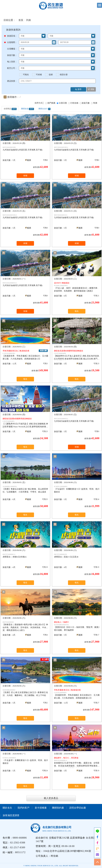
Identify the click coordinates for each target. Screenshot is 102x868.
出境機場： (12, 49)
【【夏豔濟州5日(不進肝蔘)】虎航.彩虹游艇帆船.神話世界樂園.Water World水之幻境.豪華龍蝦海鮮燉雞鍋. (25, 423)
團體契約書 (58, 808)
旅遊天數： (12, 55)
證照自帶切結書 (78, 808)
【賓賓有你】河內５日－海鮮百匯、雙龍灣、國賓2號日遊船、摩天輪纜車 (77, 626)
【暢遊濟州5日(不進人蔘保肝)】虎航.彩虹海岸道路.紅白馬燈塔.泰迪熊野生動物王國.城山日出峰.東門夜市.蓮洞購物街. (77, 355)
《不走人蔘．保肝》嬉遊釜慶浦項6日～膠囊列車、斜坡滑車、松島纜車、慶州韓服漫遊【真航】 (77, 287)
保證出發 (64, 75)
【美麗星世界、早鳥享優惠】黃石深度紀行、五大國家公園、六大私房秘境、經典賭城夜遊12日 (25, 354)
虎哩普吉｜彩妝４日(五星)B (77, 556)
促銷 (51, 75)
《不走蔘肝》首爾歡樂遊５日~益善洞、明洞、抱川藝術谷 (77, 489)
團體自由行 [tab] (44, 109)
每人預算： (12, 62)
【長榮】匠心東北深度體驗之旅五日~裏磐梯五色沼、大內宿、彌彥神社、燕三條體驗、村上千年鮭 (25, 693)
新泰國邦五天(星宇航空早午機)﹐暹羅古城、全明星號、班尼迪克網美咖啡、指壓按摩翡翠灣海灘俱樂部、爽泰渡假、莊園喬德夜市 (77, 762)
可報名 (26, 75)
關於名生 (7, 808)
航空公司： (12, 68)
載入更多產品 (51, 798)
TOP (97, 862)
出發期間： (12, 42)
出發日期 (63, 103)
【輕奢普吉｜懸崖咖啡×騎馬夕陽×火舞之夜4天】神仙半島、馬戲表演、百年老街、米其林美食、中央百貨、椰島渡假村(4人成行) (25, 626)
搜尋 (78, 89)
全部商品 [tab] (10, 109)
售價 (95, 103)
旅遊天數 (86, 103)
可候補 (39, 75)
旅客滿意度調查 (11, 815)
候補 (25, 176)
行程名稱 (74, 103)
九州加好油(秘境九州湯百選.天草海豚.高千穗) (25, 149)
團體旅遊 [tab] (28, 109)
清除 (91, 89)
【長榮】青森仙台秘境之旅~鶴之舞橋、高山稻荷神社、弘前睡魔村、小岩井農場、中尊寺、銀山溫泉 (25, 489)
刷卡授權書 (41, 808)
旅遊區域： (12, 36)
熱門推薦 (51, 103)
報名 (77, 311)
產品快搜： (12, 81)
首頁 (21, 20)
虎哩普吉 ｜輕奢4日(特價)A (25, 556)
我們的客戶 (23, 808)
